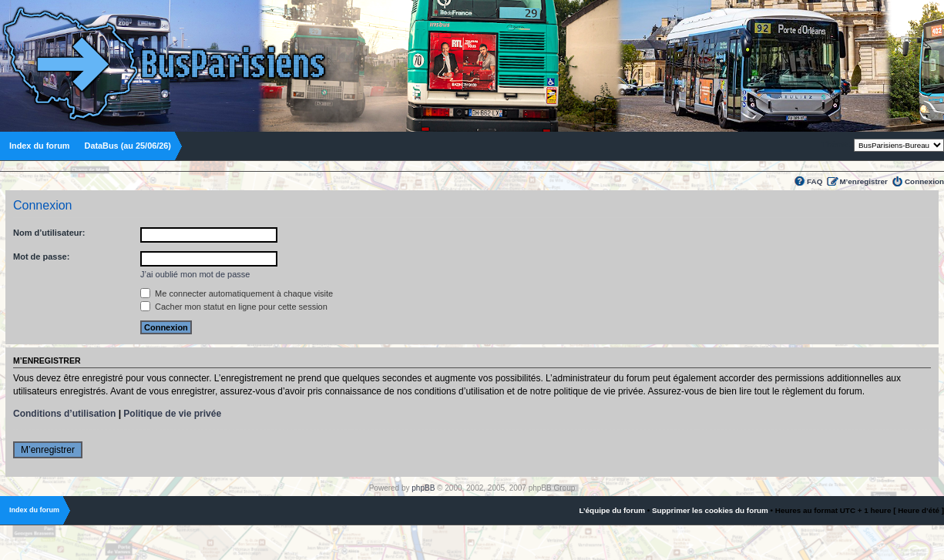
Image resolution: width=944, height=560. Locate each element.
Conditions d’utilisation (64, 414)
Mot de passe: (41, 257)
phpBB (423, 488)
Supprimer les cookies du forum (710, 510)
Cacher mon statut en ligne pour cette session (234, 307)
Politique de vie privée (172, 414)
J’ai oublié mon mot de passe (195, 274)
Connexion (924, 181)
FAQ (815, 181)
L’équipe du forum (612, 510)
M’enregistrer (863, 181)
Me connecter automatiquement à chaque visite (237, 293)
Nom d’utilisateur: (49, 233)
